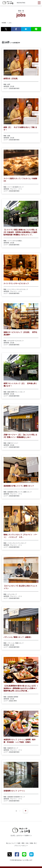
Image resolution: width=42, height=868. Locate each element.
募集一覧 (33, 843)
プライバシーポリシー (21, 846)
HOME (4, 23)
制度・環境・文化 (23, 843)
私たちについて (11, 843)
